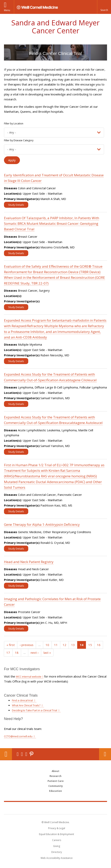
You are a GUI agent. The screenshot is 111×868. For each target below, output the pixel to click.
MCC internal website (29, 677)
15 (90, 645)
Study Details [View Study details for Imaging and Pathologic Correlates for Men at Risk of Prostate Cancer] (16, 629)
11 (56, 645)
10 (47, 645)
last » (47, 653)
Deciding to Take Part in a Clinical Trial (35, 710)
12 (64, 645)
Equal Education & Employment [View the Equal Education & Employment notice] (56, 834)
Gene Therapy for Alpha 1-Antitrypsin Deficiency (42, 524)
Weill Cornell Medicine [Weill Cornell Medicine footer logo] (34, 808)
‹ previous (27, 645)
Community (56, 786)
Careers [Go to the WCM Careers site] (57, 840)
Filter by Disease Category (19, 140)
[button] (104, 7)
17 (8, 653)
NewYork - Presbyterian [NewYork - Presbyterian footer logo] (81, 808)
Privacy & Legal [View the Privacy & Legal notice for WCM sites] (57, 828)
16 (99, 645)
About (55, 771)
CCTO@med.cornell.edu (18, 736)
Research (55, 776)
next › (35, 653)
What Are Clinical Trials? (26, 705)
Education (55, 791)
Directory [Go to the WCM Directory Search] (57, 852)
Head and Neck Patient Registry (29, 562)
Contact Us (105, 754)
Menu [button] (7, 10)
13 (73, 645)
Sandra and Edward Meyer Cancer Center (55, 27)
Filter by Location (14, 124)
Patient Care (56, 781)
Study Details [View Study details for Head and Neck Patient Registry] (16, 586)
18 (17, 653)
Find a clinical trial (22, 700)
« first (11, 645)
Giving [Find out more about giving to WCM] (57, 846)
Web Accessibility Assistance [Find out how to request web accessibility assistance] (57, 858)
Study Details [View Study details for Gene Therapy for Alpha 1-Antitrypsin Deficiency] (16, 549)
